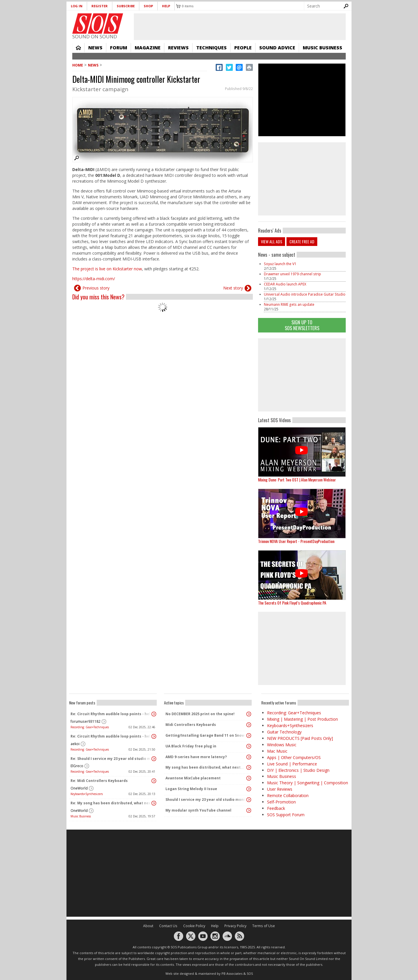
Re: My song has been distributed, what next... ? (111, 803)
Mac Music (277, 751)
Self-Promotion (281, 802)
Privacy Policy (235, 926)
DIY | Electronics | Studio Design (298, 770)
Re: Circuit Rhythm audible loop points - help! (111, 714)
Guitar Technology (284, 732)
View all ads (272, 241)
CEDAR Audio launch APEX (285, 284)
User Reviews (280, 789)
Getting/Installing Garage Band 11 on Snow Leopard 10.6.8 (206, 735)
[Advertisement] (302, 375)
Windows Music (282, 745)
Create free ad (302, 241)
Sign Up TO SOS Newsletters (302, 325)
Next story (233, 288)
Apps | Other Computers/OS (294, 757)
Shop (148, 6)
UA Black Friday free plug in (191, 746)
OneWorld (79, 788)
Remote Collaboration (288, 795)
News (95, 48)
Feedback (276, 808)
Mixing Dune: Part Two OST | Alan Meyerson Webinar (297, 480)
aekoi (75, 744)
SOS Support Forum (286, 815)
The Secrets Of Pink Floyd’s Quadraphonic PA (292, 603)
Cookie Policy (194, 926)
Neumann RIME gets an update (289, 304)
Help (166, 6)
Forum (119, 48)
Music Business (322, 48)
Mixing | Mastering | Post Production (302, 719)
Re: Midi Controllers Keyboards (99, 781)
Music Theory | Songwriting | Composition (308, 783)
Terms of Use (264, 926)
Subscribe (126, 6)
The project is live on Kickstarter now (107, 269)
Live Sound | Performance (292, 764)
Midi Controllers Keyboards (191, 725)
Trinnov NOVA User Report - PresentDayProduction (296, 541)
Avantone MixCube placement (193, 778)
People (243, 48)
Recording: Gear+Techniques (90, 727)
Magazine (148, 48)
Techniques (211, 48)
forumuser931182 (85, 721)
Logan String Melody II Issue (191, 789)
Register (100, 6)
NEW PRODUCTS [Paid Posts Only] (300, 738)
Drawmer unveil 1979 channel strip (292, 274)
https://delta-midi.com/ (94, 279)
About (148, 926)
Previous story (96, 288)
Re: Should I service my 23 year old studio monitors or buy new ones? (111, 759)
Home (78, 48)
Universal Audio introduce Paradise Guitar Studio (305, 294)
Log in (77, 6)
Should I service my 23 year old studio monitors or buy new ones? (206, 800)
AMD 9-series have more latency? (196, 757)
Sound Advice (277, 48)
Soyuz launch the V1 (280, 264)
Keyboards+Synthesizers (87, 794)
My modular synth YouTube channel (198, 810)
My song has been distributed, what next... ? (206, 767)
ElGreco (77, 766)
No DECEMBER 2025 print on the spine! (200, 714)
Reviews (178, 48)
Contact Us (168, 926)
